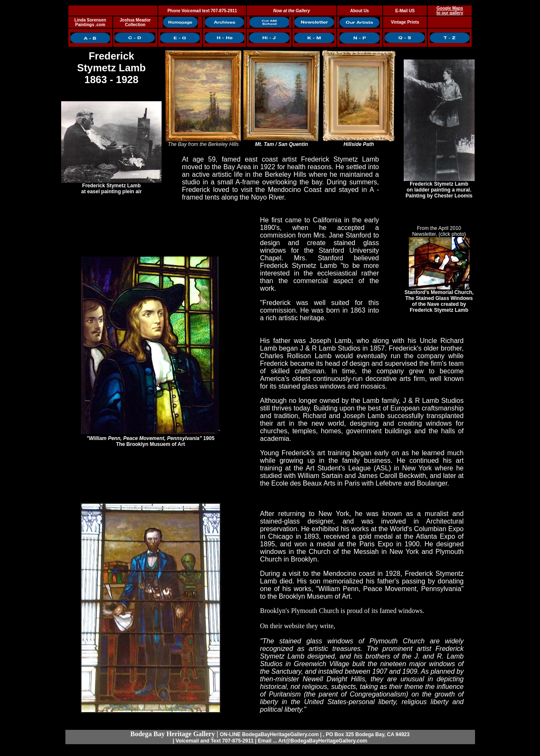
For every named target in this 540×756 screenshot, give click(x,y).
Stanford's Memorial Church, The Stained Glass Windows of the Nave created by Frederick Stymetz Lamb (439, 299)
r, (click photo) (450, 234)
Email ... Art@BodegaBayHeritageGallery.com (312, 741)
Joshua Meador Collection (135, 22)
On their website (282, 626)
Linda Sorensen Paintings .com (90, 22)
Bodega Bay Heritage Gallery (173, 734)
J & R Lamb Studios (433, 401)
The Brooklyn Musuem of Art (151, 444)
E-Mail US (405, 11)
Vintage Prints (405, 22)
